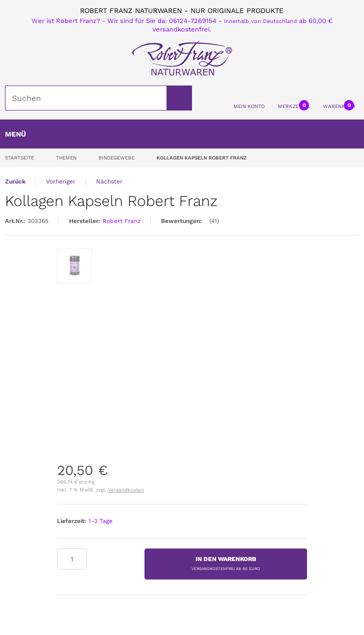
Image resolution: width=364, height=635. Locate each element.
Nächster (109, 181)
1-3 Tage (100, 521)
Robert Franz (121, 221)
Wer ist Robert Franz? (66, 21)
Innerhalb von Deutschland (260, 21)
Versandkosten (126, 490)
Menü (15, 134)
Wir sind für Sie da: (138, 21)
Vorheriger (61, 181)
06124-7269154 (193, 21)
